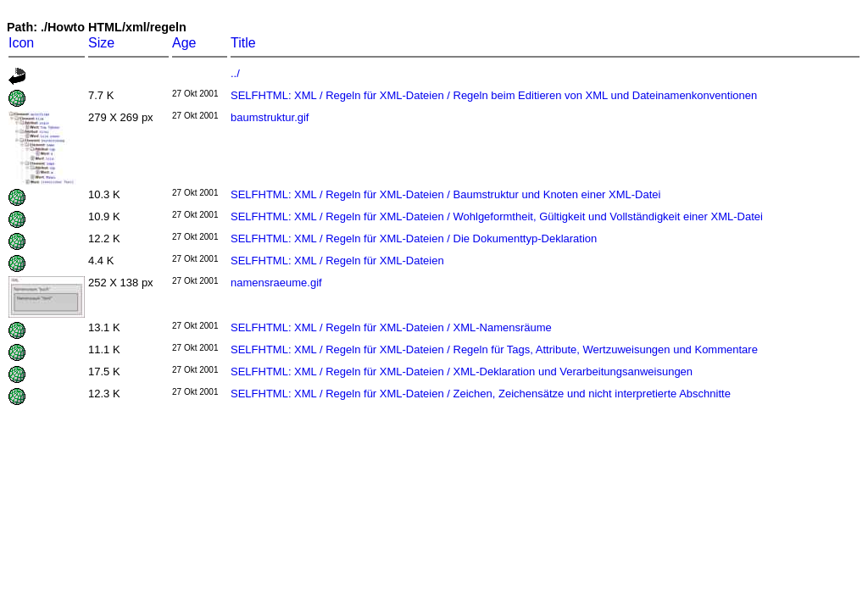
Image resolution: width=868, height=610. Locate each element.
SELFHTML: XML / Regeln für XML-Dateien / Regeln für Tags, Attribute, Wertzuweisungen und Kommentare (494, 349)
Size (101, 43)
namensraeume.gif (276, 283)
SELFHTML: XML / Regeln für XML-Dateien (337, 261)
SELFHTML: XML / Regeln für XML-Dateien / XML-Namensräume (391, 327)
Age (184, 43)
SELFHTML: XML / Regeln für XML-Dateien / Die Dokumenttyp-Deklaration (414, 238)
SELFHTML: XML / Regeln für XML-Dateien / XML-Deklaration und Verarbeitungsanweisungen (462, 372)
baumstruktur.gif (270, 117)
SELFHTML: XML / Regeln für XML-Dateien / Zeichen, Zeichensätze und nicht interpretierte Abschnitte (481, 394)
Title (243, 43)
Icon (21, 43)
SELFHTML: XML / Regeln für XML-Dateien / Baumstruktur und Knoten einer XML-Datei (445, 194)
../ (235, 73)
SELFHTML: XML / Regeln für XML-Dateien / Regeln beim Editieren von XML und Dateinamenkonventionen (494, 95)
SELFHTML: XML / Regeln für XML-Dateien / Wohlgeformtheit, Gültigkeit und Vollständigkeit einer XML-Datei (497, 216)
